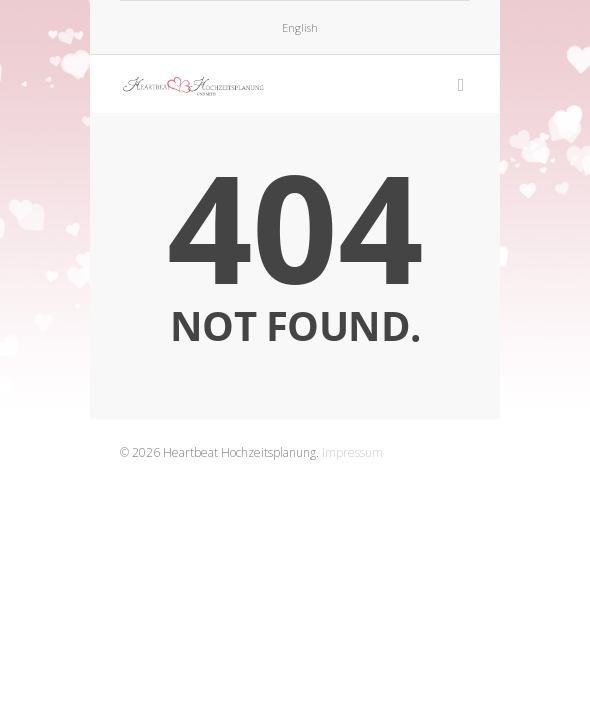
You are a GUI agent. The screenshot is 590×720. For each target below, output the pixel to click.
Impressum (352, 452)
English (300, 27)
